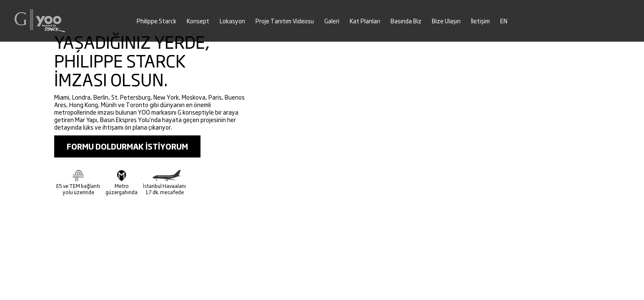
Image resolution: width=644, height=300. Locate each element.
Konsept (198, 21)
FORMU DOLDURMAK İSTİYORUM (127, 146)
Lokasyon (232, 21)
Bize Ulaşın (446, 21)
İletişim (480, 21)
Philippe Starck (157, 21)
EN (504, 21)
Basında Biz (406, 21)
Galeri (332, 21)
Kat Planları (365, 21)
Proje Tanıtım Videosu (285, 21)
